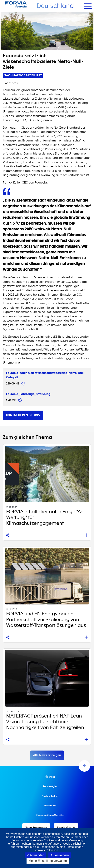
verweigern (60, 855)
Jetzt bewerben (36, 828)
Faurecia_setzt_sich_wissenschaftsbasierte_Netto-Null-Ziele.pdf (23, 384)
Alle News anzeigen (47, 755)
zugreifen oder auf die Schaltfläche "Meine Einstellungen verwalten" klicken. (47, 848)
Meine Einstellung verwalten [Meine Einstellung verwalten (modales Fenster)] (48, 861)
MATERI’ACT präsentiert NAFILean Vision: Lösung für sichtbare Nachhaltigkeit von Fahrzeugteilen (45, 722)
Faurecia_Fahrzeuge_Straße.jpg (28, 394)
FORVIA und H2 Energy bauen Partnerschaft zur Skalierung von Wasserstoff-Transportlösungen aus (46, 620)
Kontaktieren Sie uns (23, 415)
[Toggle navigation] (88, 6)
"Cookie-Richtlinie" (74, 844)
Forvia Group (66, 828)
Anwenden (35, 855)
